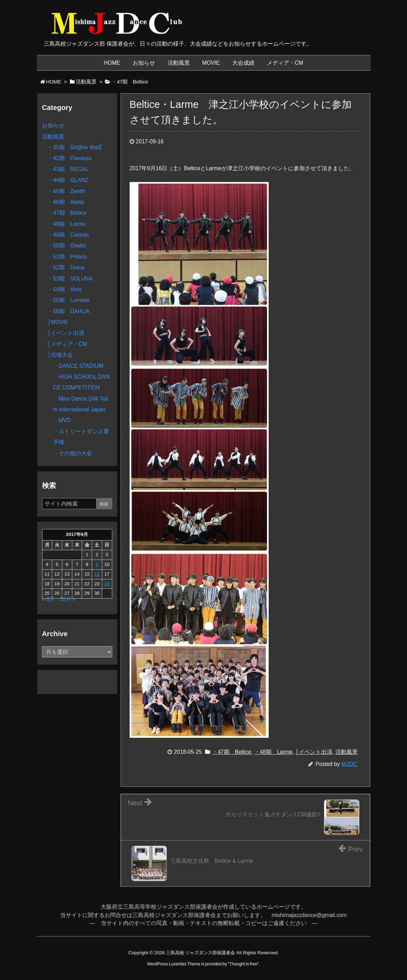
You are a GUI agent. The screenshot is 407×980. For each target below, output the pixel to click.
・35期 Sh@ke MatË (75, 147)
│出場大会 (60, 355)
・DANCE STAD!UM (78, 366)
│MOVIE (58, 322)
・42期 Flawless (70, 158)
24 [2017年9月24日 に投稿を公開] (107, 584)
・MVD (62, 420)
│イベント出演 (314, 752)
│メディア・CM (67, 344)
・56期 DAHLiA (69, 311)
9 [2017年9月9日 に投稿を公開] (97, 564)
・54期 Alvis (65, 289)
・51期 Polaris (67, 257)
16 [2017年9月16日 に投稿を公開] (97, 574)
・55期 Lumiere (69, 300)
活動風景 (347, 752)
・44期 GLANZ (68, 180)
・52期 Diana (66, 267)
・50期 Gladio (67, 246)
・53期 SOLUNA (70, 279)
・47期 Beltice (231, 752)
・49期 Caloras (68, 235)
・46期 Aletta (66, 202)
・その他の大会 (73, 453)
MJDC (349, 764)
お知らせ (53, 125)
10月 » (67, 599)
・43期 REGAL (68, 169)
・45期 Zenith (67, 191)
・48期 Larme (274, 752)
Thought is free (243, 964)
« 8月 (49, 599)
